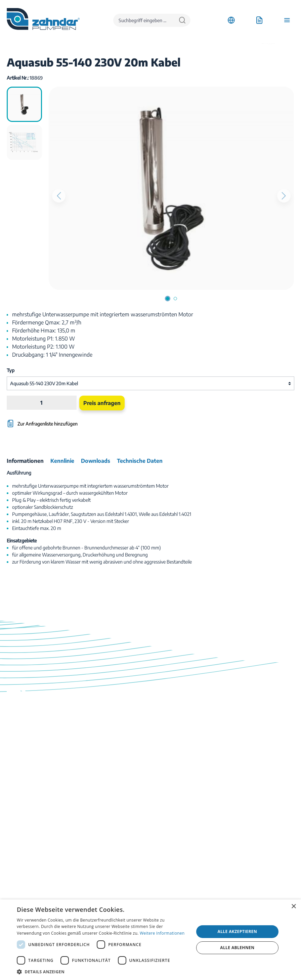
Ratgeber (16, 860)
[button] (103, 972)
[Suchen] (182, 20)
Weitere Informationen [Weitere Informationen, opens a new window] (162, 933)
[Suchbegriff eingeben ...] (144, 20)
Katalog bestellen (24, 852)
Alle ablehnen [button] (237, 948)
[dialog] (150, 940)
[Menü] (287, 20)
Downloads (18, 835)
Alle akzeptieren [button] (238, 931)
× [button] (293, 907)
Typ (11, 370)
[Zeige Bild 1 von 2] (168, 299)
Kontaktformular (58, 791)
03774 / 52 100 (24, 761)
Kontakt (15, 843)
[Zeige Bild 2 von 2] (175, 299)
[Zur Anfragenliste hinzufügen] (102, 420)
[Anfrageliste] (259, 20)
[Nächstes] (284, 196)
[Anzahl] (41, 403)
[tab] (25, 461)
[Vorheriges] (59, 196)
